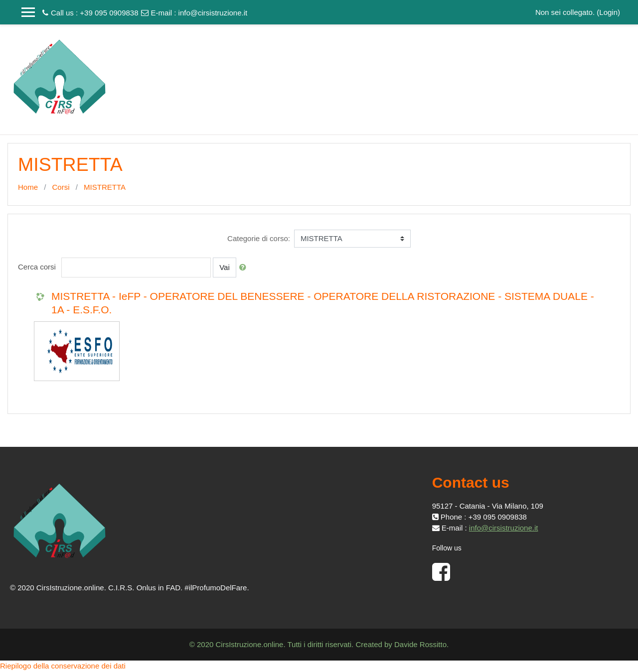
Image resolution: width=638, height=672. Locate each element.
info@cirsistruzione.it (213, 13)
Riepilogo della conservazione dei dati (63, 666)
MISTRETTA (105, 187)
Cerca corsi (37, 267)
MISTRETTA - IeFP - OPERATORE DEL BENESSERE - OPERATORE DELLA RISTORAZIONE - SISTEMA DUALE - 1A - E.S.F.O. (323, 303)
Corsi (61, 187)
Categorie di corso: (259, 238)
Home (28, 187)
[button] (245, 268)
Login (608, 12)
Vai (225, 267)
